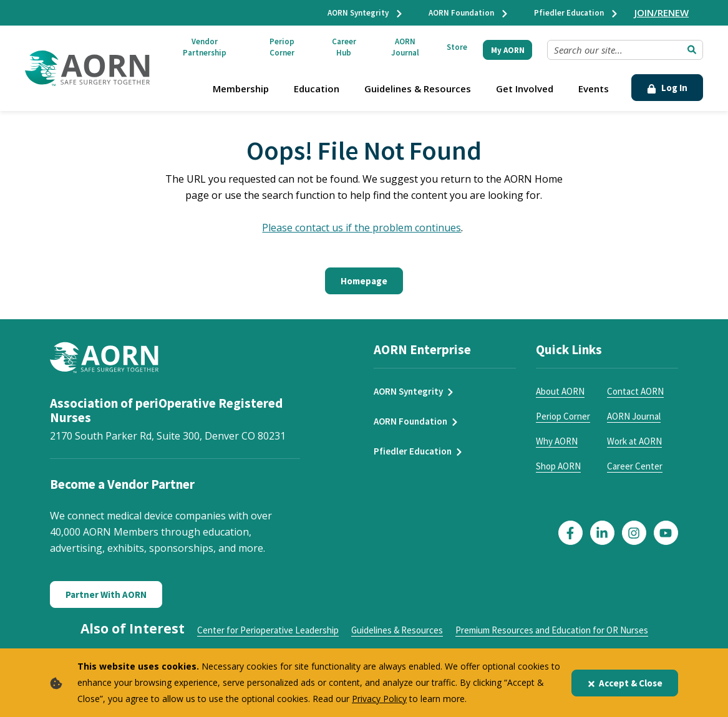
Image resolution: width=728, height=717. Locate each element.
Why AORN (557, 441)
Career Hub (344, 47)
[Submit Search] (692, 50)
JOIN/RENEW (662, 12)
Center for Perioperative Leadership (268, 630)
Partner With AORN (106, 594)
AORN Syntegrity (366, 13)
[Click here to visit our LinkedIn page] (602, 533)
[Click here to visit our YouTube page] (666, 533)
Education (317, 89)
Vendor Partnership (205, 47)
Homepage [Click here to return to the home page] (364, 281)
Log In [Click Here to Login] (667, 88)
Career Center (635, 466)
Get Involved (525, 89)
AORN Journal (405, 47)
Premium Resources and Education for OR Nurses (552, 630)
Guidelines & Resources (418, 89)
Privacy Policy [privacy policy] (379, 699)
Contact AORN (635, 391)
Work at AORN (634, 441)
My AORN (508, 50)
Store (457, 47)
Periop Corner (282, 47)
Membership (241, 89)
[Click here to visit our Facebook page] (570, 533)
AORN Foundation (469, 13)
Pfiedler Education (576, 13)
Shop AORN (558, 466)
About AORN (560, 391)
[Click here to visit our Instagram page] (634, 533)
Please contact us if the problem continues (362, 228)
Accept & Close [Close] (625, 683)
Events (594, 89)
